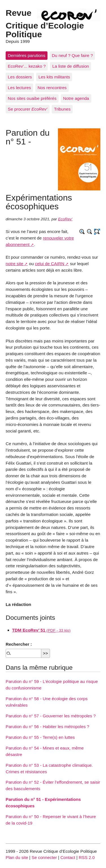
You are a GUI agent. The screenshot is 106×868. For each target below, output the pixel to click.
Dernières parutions (27, 55)
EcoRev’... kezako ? (27, 66)
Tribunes (62, 109)
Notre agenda (76, 98)
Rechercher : (19, 644)
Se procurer (28, 109)
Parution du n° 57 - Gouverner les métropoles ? (51, 716)
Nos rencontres (52, 88)
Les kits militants (54, 77)
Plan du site (17, 857)
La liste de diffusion (71, 66)
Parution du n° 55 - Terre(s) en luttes (40, 737)
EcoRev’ (65, 219)
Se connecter (44, 857)
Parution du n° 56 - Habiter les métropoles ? (47, 727)
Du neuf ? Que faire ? (72, 55)
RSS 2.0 (87, 857)
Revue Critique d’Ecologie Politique (45, 23)
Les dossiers (20, 77)
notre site (14, 264)
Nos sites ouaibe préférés (32, 98)
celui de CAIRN (50, 264)
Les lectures (20, 88)
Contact (68, 857)
